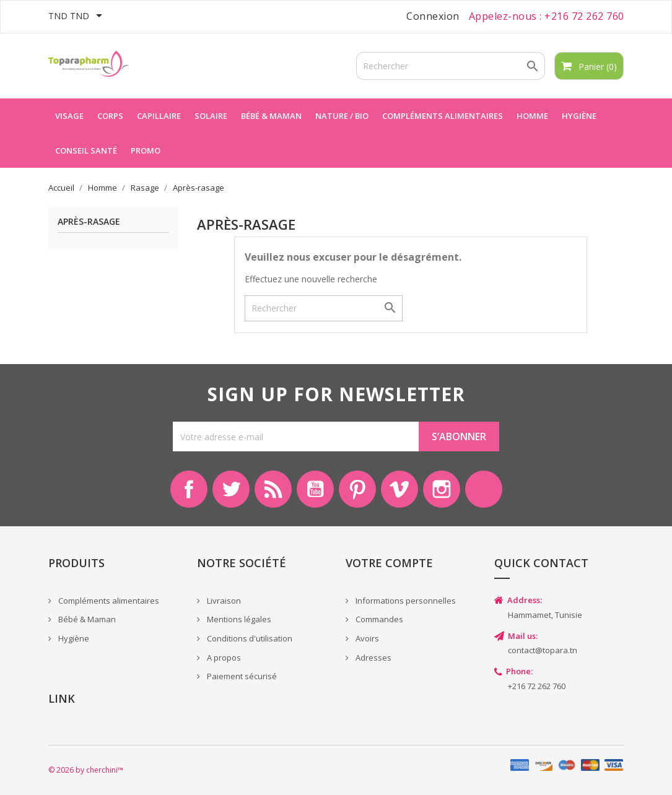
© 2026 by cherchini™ (86, 770)
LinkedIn (484, 489)
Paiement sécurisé (241, 676)
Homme (532, 116)
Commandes (378, 619)
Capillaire (159, 116)
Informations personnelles (405, 601)
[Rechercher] (451, 66)
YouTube (315, 489)
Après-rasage (89, 222)
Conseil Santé (86, 150)
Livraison (223, 601)
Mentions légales (238, 619)
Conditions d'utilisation (249, 638)
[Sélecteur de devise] (77, 17)
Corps (110, 116)
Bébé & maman (271, 116)
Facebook (189, 489)
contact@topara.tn (543, 650)
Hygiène (579, 116)
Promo (146, 150)
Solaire (211, 116)
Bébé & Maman (86, 619)
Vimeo (399, 489)
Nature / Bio (342, 116)
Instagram (442, 489)
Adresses (373, 658)
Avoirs (366, 638)
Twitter (231, 489)
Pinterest (357, 489)
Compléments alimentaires (443, 116)
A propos (223, 658)
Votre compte (389, 563)
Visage (69, 116)
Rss (273, 489)
